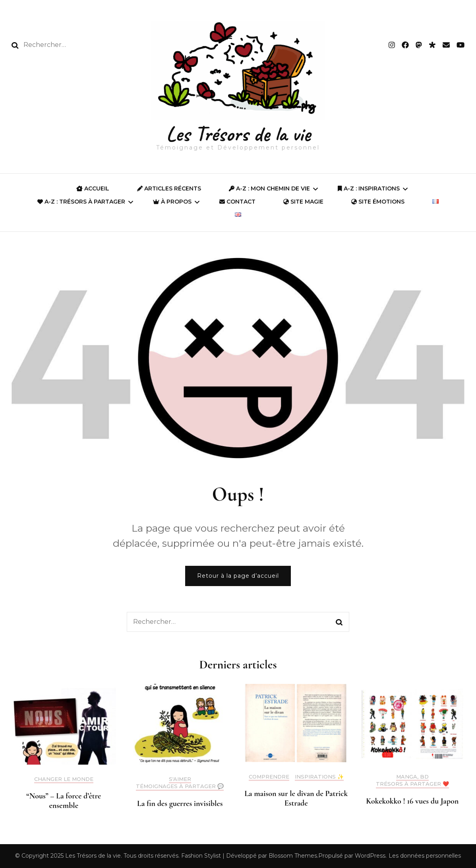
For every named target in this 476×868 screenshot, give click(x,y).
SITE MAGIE (303, 202)
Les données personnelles (425, 856)
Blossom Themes (293, 856)
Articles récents (169, 188)
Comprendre (269, 777)
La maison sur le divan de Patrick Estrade (296, 798)
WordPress (370, 856)
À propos (172, 202)
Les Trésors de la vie (238, 134)
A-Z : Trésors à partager (81, 202)
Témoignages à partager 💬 (180, 786)
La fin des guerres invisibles (180, 804)
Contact (237, 202)
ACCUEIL (93, 188)
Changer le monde (64, 779)
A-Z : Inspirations (369, 188)
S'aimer (180, 779)
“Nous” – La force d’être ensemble (64, 801)
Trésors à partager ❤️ (412, 784)
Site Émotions (378, 202)
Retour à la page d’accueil (238, 576)
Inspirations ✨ (319, 777)
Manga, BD (412, 777)
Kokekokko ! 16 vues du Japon (412, 801)
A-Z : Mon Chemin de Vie (269, 188)
